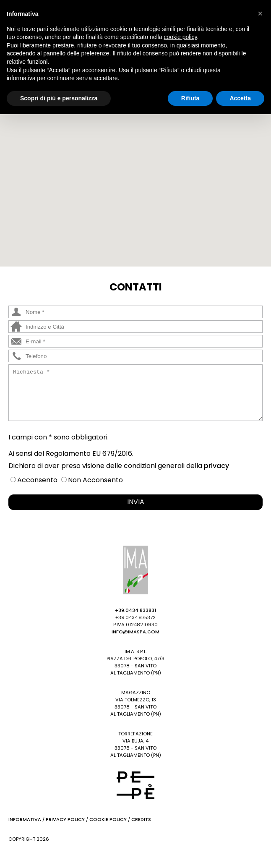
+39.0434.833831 (135, 610)
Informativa (25, 819)
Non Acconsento (95, 480)
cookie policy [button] (180, 37)
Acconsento (37, 480)
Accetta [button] (240, 98)
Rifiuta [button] (190, 98)
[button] (125, 179)
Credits (141, 819)
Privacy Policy (65, 819)
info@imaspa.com (135, 632)
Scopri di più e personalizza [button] (59, 98)
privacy (216, 466)
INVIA (136, 502)
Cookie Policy (108, 819)
